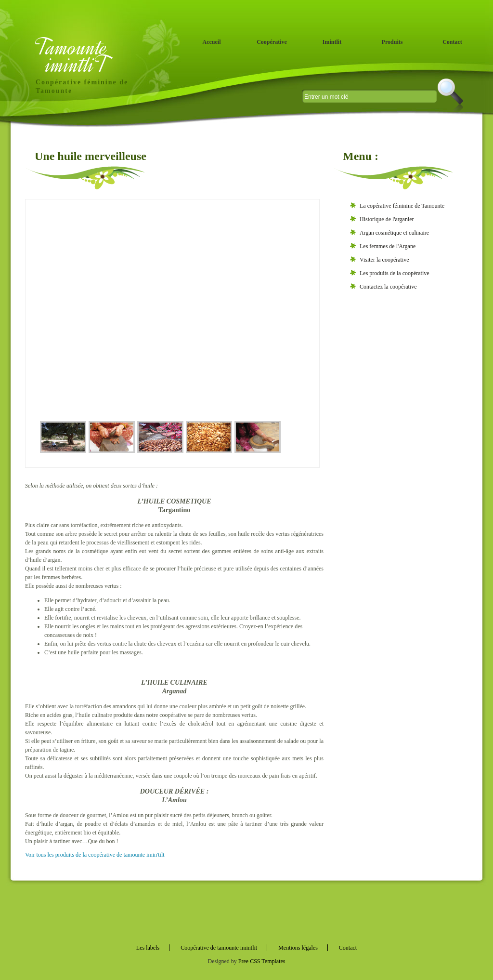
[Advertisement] (405, 452)
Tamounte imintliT (72, 56)
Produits (392, 42)
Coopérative (272, 42)
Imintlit (332, 42)
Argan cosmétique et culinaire (394, 233)
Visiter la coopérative (384, 260)
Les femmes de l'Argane (388, 246)
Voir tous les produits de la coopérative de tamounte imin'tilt (95, 855)
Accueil (212, 42)
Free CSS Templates (262, 961)
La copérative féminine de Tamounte (402, 206)
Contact (452, 42)
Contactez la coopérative (388, 287)
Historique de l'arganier (387, 219)
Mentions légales (298, 948)
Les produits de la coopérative (395, 273)
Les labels (148, 948)
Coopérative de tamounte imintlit (219, 948)
